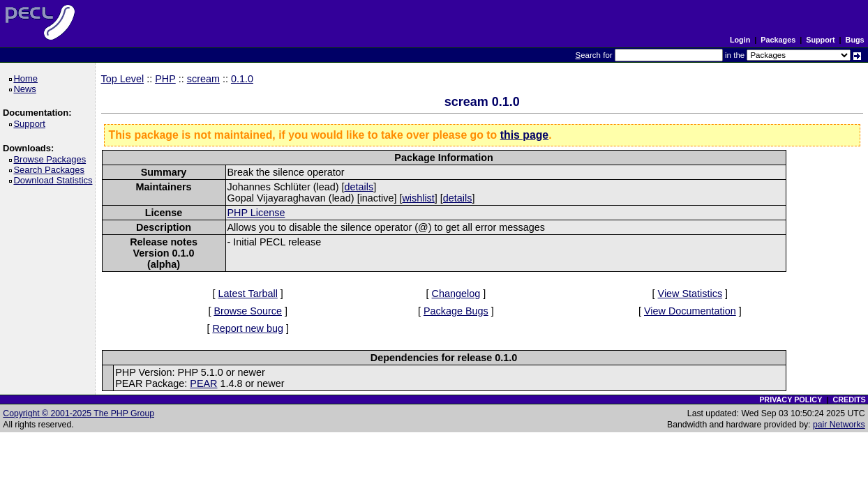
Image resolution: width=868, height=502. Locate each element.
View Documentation (690, 311)
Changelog (456, 294)
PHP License (256, 213)
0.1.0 (242, 79)
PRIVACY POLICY (791, 400)
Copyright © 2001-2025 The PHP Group (78, 413)
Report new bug (248, 328)
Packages (778, 40)
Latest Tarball (248, 294)
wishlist (418, 198)
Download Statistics (55, 180)
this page (524, 135)
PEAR (203, 383)
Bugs (855, 40)
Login (740, 40)
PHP (165, 79)
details (359, 187)
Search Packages (51, 170)
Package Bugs (456, 311)
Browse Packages (52, 159)
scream (203, 79)
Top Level (123, 79)
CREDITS (849, 400)
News (27, 89)
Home (28, 78)
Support (820, 40)
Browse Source (248, 311)
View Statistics (690, 294)
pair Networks (839, 425)
